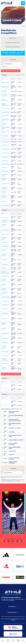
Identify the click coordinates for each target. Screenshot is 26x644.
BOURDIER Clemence (4, 91)
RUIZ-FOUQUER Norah (5, 128)
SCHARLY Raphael (4, 280)
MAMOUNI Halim (6, 276)
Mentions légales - (16, 623)
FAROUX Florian (5, 356)
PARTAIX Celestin (5, 230)
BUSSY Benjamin (5, 301)
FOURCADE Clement (4, 225)
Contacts (22, 623)
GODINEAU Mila (5, 112)
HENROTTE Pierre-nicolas (5, 360)
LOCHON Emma (5, 139)
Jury (23, 67)
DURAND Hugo (5, 352)
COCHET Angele (5, 108)
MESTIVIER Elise (5, 164)
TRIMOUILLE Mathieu (5, 293)
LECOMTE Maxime (4, 250)
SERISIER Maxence (4, 285)
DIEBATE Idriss (5, 242)
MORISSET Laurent (4, 329)
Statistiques (4, 67)
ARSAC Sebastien (6, 297)
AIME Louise (4, 167)
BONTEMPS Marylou (4, 179)
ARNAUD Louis (5, 217)
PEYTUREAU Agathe (5, 124)
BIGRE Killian (5, 343)
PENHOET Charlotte (4, 192)
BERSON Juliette (5, 82)
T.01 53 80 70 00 (5, 600)
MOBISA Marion (5, 142)
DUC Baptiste (5, 313)
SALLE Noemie (5, 136)
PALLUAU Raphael (4, 368)
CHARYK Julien (5, 309)
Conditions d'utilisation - (7, 623)
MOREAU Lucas (5, 364)
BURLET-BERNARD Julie (5, 100)
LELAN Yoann (5, 319)
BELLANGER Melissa (5, 175)
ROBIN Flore (4, 201)
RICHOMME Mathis (4, 238)
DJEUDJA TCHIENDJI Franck (4, 347)
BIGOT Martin (5, 338)
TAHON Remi (5, 260)
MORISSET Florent (4, 324)
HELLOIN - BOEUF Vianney (5, 268)
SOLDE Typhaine (5, 205)
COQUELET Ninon (6, 184)
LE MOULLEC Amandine (5, 188)
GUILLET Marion (5, 149)
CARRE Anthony (5, 305)
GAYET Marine (5, 171)
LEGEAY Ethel (5, 157)
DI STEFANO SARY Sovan (5, 221)
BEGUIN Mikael (5, 334)
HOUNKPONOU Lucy (5, 116)
